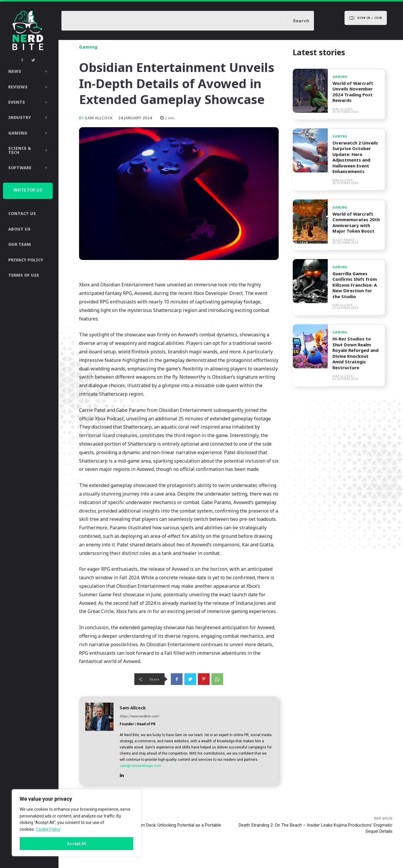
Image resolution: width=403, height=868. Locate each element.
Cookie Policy (48, 829)
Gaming (88, 47)
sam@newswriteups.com (141, 766)
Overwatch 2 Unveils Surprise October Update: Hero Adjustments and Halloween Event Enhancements (355, 157)
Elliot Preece (343, 240)
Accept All (77, 844)
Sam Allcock (99, 118)
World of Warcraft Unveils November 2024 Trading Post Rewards (353, 92)
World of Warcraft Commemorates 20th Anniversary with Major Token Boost (356, 223)
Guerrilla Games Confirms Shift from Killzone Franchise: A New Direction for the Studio (355, 285)
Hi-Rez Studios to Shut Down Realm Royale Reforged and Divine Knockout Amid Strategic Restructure (356, 353)
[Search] (301, 21)
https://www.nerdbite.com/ (139, 716)
